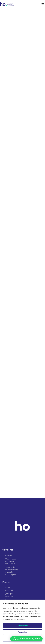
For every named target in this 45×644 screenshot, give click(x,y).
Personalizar (23, 632)
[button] (26, 639)
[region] (22, 622)
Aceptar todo (23, 626)
